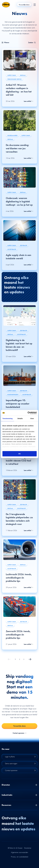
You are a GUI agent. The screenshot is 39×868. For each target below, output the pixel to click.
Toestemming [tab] (7, 418)
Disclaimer (28, 848)
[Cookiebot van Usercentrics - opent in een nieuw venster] (28, 413)
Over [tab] (32, 418)
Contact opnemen (19, 733)
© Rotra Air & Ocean (15, 848)
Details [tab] (20, 418)
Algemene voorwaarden (19, 852)
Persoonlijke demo (24, 5)
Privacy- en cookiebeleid (19, 857)
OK (19, 454)
